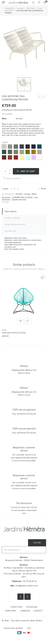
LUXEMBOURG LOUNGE (23, 197)
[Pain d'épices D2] (33, 152)
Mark (4, 119)
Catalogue (32, 607)
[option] (24, 47)
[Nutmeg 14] (39, 152)
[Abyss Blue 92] (33, 147)
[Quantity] (6, 171)
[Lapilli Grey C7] (10, 147)
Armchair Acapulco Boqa (14, 333)
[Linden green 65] (22, 152)
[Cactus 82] (16, 152)
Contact (38, 611)
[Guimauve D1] (33, 157)
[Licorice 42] (28, 147)
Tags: (6, 202)
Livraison (25, 611)
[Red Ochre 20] (10, 157)
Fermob (19, 118)
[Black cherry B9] (4, 157)
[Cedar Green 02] (4, 152)
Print (42, 189)
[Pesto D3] (28, 152)
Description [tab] (11, 211)
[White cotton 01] (39, 157)
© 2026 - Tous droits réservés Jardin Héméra (22, 620)
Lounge (27, 194)
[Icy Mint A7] (28, 157)
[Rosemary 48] (10, 152)
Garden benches (19, 200)
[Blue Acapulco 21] (39, 147)
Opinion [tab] (10, 231)
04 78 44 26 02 (30, 581)
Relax (34, 194)
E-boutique (17, 607)
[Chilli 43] (16, 157)
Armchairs (7, 197)
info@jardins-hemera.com (27, 586)
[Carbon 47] (22, 147)
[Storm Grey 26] (16, 147)
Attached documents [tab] (15, 224)
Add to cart (26, 171)
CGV (29, 628)
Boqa (4, 330)
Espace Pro (11, 611)
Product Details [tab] (12, 218)
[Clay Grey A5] (4, 147)
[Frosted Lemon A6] (22, 157)
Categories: (9, 194)
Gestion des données (13, 628)
